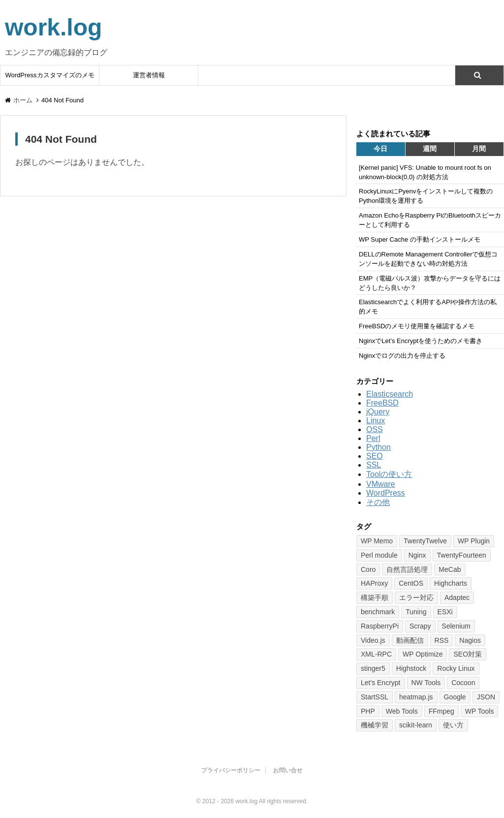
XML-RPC (376, 654)
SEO (375, 456)
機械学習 (375, 725)
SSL (374, 465)
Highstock (411, 668)
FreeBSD (382, 403)
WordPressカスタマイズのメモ (49, 75)
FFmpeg (441, 711)
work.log (53, 27)
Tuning (416, 612)
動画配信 (410, 640)
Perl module (379, 555)
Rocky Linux (456, 668)
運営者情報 (149, 75)
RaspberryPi (380, 626)
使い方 (453, 725)
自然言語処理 (407, 569)
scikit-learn (416, 725)
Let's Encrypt (381, 683)
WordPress (386, 493)
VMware (381, 484)
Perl (373, 438)
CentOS (411, 583)
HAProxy (374, 583)
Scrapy (420, 626)
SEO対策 (468, 654)
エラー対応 (416, 598)
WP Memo (377, 541)
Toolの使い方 (389, 474)
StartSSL (375, 697)
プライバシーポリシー (231, 770)
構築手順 (375, 598)
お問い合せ (288, 770)
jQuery (378, 412)
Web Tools (402, 711)
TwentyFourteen (462, 555)
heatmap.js (416, 697)
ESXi (445, 612)
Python (378, 447)
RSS (442, 640)
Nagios (470, 640)
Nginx (417, 555)
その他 (378, 502)
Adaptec (457, 598)
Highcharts (451, 583)
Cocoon (463, 683)
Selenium (456, 626)
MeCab (450, 569)
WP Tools (480, 711)
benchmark (378, 612)
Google (455, 697)
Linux (376, 421)
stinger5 (373, 668)
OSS (375, 429)
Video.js (373, 640)
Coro (368, 569)
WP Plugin (474, 541)
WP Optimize (423, 654)
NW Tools (426, 683)
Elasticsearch (390, 394)
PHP (368, 711)
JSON (486, 697)
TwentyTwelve (425, 541)
